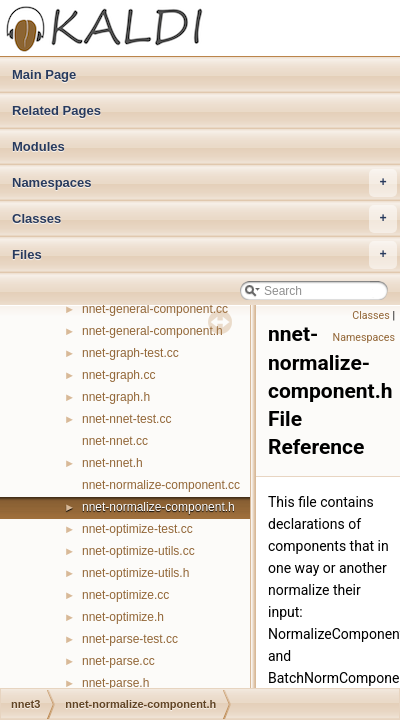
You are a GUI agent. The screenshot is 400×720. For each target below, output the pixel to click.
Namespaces (204, 183)
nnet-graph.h (116, 397)
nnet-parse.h (115, 683)
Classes (204, 219)
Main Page (44, 74)
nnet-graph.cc (118, 375)
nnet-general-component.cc (155, 309)
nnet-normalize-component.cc (161, 485)
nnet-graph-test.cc (130, 353)
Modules (38, 146)
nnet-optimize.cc (125, 595)
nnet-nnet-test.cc (126, 419)
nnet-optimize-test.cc (137, 529)
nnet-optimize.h (123, 617)
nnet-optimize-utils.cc (138, 551)
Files (204, 255)
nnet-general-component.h (152, 331)
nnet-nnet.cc (115, 441)
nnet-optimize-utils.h (135, 573)
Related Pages (56, 110)
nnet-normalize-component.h (158, 507)
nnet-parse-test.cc (130, 639)
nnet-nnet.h (112, 463)
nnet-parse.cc (118, 661)
